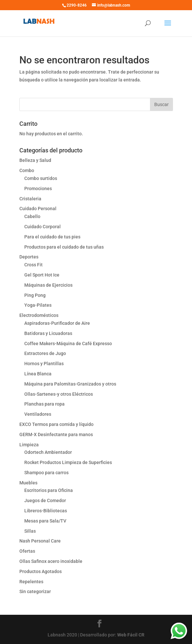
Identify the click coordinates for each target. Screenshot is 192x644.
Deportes (29, 257)
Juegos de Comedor (45, 500)
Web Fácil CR (131, 635)
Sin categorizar (35, 591)
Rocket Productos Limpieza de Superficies (68, 462)
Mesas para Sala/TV (45, 521)
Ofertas (27, 551)
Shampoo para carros (46, 473)
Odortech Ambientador (48, 452)
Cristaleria (30, 199)
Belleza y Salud (35, 160)
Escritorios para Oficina (49, 490)
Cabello (32, 216)
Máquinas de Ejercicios (48, 285)
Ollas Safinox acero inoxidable (51, 561)
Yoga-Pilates (38, 305)
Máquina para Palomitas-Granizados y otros (70, 384)
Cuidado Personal (38, 209)
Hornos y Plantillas (44, 364)
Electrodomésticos (39, 315)
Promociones (38, 189)
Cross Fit (33, 265)
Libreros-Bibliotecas (46, 511)
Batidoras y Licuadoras (48, 333)
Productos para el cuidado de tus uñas (64, 247)
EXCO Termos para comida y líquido (56, 424)
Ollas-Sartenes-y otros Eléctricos (59, 394)
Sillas (30, 531)
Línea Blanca (38, 374)
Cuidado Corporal (43, 227)
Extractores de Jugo (45, 353)
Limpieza (29, 445)
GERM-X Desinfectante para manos (56, 434)
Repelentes (31, 582)
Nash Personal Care (40, 541)
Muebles (28, 483)
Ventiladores (38, 414)
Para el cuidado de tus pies (52, 237)
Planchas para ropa (44, 404)
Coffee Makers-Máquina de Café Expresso (68, 344)
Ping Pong (35, 295)
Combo (27, 170)
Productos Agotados (41, 571)
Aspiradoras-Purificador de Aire (57, 323)
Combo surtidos (41, 178)
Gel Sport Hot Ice (42, 275)
